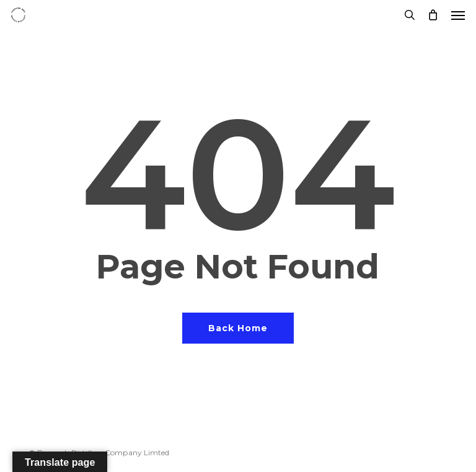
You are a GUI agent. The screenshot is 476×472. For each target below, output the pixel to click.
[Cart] (433, 15)
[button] (458, 15)
